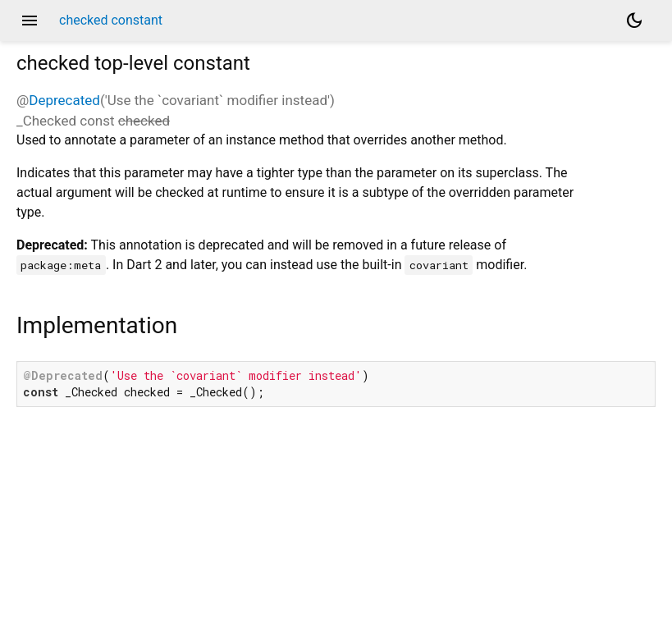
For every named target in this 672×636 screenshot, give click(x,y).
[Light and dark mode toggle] (634, 21)
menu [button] (30, 21)
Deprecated (64, 100)
